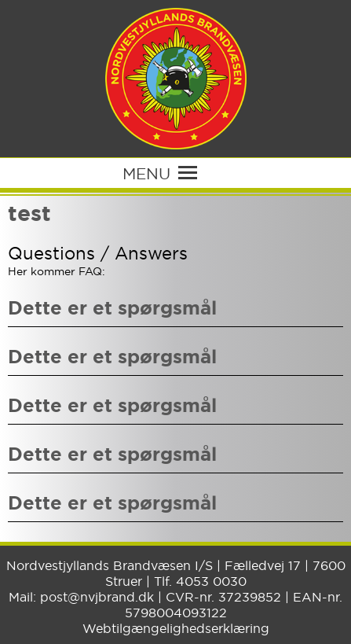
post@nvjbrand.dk (97, 597)
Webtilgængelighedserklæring (176, 628)
